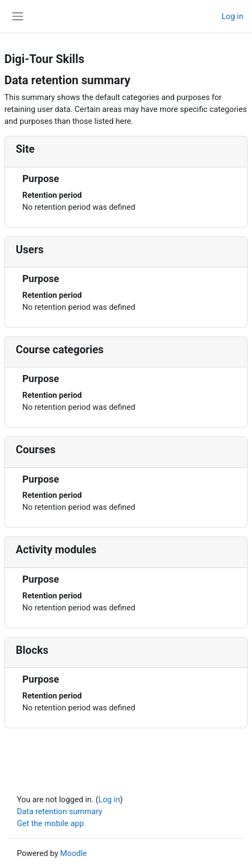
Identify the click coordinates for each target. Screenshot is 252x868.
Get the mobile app (50, 823)
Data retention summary (60, 811)
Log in (232, 16)
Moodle (74, 853)
